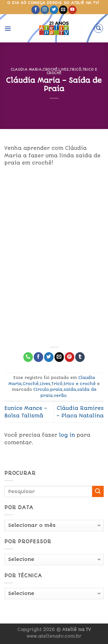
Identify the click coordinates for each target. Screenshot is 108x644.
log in (67, 435)
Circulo (41, 389)
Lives (64, 70)
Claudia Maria (26, 70)
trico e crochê (80, 384)
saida (70, 389)
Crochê (50, 70)
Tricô (75, 70)
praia (56, 389)
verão (60, 395)
